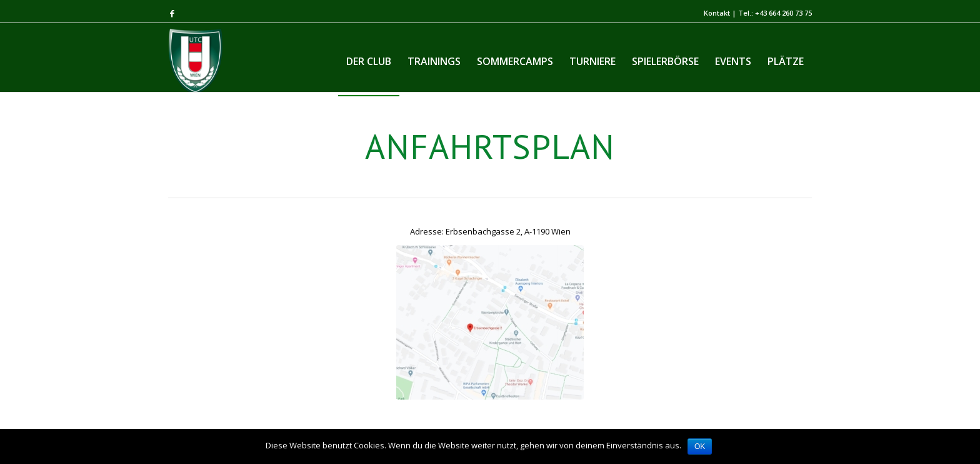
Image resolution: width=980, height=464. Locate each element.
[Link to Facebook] (172, 13)
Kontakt (717, 13)
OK (700, 446)
